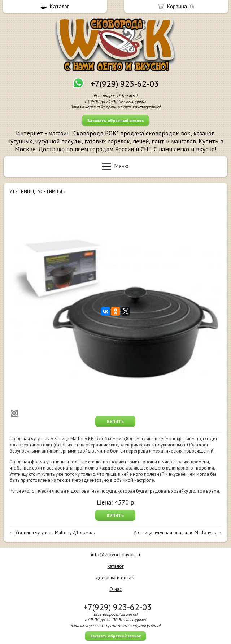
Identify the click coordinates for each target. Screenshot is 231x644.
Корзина (177, 6)
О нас (115, 589)
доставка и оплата (116, 578)
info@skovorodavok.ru (115, 554)
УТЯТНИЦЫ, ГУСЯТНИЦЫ (36, 192)
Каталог (59, 6)
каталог (116, 566)
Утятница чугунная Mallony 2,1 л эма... (55, 533)
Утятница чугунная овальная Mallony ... (175, 533)
